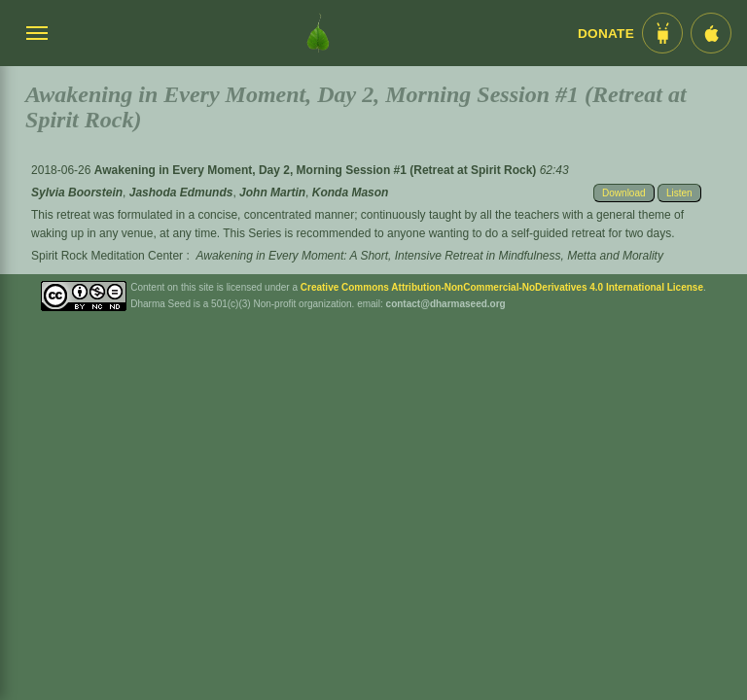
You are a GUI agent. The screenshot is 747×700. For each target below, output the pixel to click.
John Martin (272, 192)
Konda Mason (351, 192)
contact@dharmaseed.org (446, 304)
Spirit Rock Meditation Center (107, 256)
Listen (679, 193)
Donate (606, 34)
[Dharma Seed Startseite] (318, 33)
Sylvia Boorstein (77, 192)
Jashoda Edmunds (181, 192)
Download (623, 193)
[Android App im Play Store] (662, 33)
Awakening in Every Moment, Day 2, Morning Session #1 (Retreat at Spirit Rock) (317, 170)
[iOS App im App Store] (711, 33)
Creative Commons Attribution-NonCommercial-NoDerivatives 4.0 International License (502, 287)
